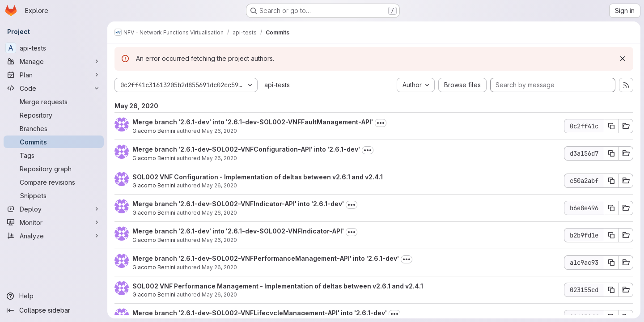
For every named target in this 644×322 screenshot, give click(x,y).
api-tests (277, 85)
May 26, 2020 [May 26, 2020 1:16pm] (219, 131)
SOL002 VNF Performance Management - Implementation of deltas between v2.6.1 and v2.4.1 (278, 286)
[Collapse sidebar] (54, 310)
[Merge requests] (54, 102)
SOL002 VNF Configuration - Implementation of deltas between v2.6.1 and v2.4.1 (258, 177)
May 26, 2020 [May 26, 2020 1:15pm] (219, 158)
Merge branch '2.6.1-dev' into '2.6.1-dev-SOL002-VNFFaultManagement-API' (253, 122)
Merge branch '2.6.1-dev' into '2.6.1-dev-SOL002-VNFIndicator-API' (238, 231)
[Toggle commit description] (381, 123)
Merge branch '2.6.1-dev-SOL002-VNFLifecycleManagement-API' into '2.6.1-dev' (260, 313)
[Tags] (54, 155)
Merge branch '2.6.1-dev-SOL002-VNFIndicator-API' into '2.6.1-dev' (238, 204)
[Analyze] (54, 236)
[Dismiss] (623, 59)
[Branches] (54, 128)
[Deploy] (54, 209)
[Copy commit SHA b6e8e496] (611, 208)
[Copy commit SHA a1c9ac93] (611, 263)
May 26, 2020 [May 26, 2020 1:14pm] (219, 267)
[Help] (54, 296)
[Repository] (54, 115)
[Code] (54, 88)
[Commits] (54, 142)
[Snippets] (54, 195)
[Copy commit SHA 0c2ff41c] (611, 126)
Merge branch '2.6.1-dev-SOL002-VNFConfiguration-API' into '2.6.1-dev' (246, 149)
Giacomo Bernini (154, 131)
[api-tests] (54, 48)
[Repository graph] (54, 169)
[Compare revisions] (54, 182)
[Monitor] (54, 222)
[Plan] (54, 75)
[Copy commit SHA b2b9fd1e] (611, 235)
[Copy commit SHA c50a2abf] (611, 181)
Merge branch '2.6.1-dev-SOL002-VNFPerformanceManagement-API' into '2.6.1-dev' (266, 258)
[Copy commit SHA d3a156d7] (611, 153)
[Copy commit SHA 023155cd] (611, 290)
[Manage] (54, 61)
